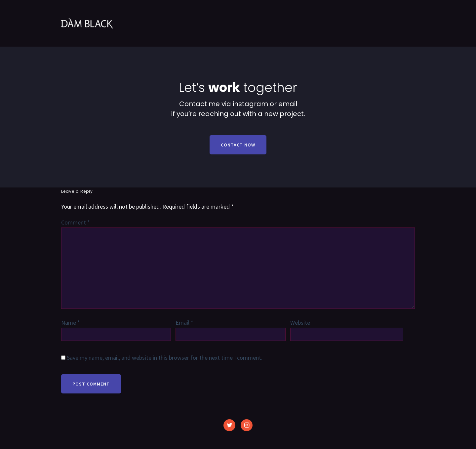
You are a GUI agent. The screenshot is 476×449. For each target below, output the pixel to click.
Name (71, 323)
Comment (76, 222)
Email (184, 323)
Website (300, 323)
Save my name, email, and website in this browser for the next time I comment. (165, 358)
